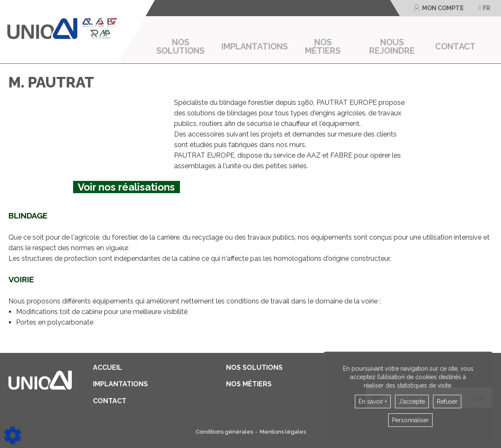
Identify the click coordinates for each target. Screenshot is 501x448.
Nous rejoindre (392, 46)
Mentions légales (283, 432)
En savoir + (373, 402)
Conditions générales (224, 432)
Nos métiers (323, 46)
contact (455, 46)
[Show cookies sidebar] (13, 435)
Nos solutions (180, 46)
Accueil (108, 368)
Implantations (255, 46)
